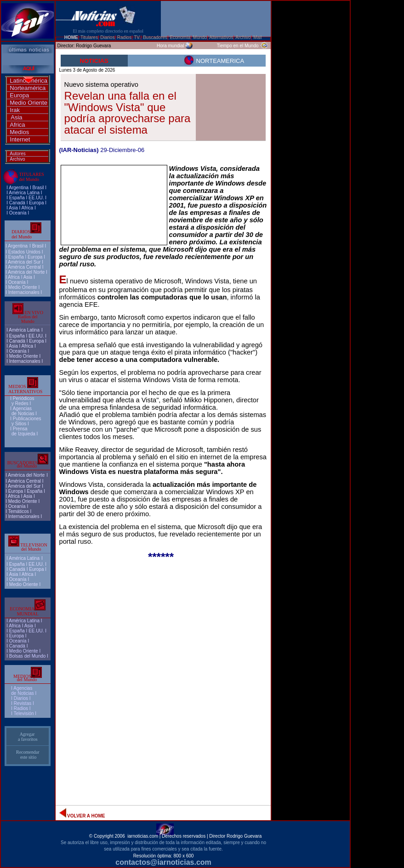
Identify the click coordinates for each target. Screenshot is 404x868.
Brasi (37, 188)
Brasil (38, 246)
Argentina (19, 188)
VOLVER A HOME (86, 816)
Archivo (17, 159)
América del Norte (26, 272)
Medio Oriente (28, 103)
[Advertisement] (311, 147)
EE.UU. (36, 198)
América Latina (24, 193)
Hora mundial (170, 46)
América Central (24, 267)
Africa (17, 125)
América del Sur (24, 262)
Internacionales (24, 292)
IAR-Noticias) (80, 150)
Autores (17, 154)
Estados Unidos (24, 252)
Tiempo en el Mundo (238, 46)
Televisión (24, 713)
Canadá (17, 203)
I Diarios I (21, 698)
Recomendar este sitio (28, 755)
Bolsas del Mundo (28, 656)
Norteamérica (28, 88)
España (17, 198)
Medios (19, 132)
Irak (15, 110)
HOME (71, 37)
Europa (19, 95)
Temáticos (19, 511)
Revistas (23, 703)
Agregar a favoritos (28, 737)
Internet (20, 139)
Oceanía (18, 213)
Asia (16, 117)
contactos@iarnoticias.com (163, 862)
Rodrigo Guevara (93, 46)
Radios (21, 708)
